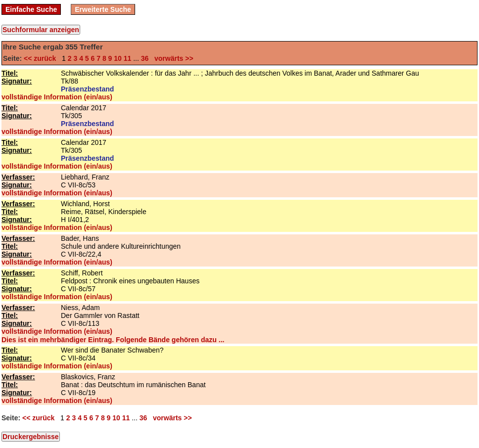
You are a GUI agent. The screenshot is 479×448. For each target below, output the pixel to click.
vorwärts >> (172, 58)
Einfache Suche (31, 9)
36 (145, 58)
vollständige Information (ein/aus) (57, 97)
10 (118, 58)
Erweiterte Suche (103, 9)
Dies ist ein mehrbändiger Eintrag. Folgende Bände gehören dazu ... (113, 340)
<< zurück (42, 58)
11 (128, 58)
